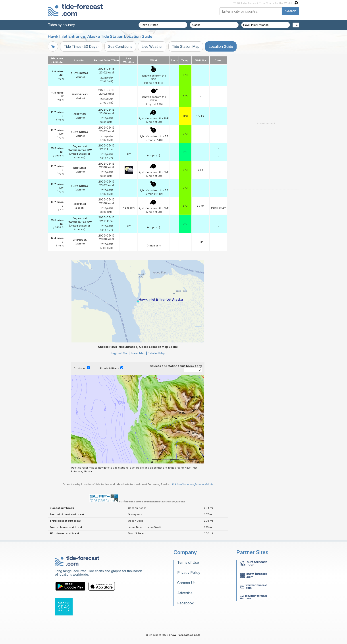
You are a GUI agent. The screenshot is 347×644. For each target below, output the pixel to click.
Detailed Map (156, 353)
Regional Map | (120, 353)
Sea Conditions (120, 46)
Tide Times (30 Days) (81, 46)
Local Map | (139, 353)
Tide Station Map (186, 46)
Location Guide (221, 46)
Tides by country (62, 25)
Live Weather (152, 46)
